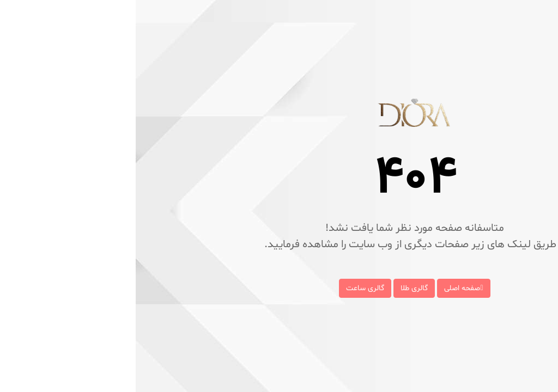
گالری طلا (278, 288)
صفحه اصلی (328, 288)
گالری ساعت (229, 288)
